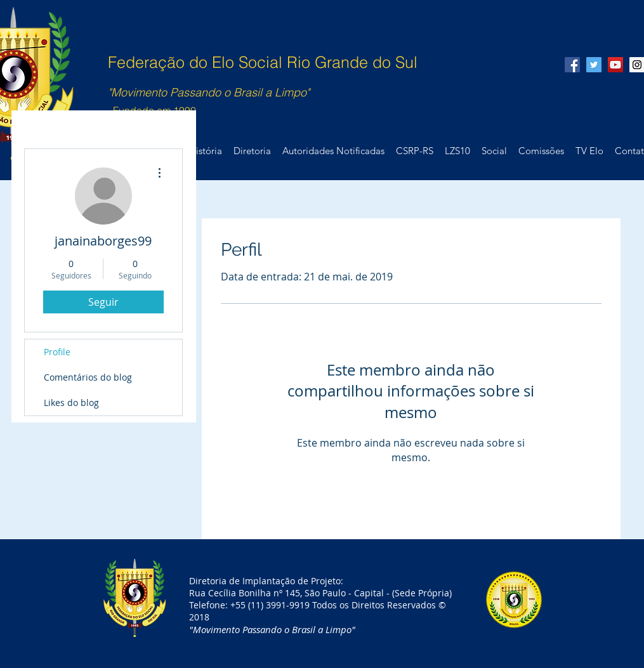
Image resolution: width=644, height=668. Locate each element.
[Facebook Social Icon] (572, 65)
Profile (57, 352)
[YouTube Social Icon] (615, 65)
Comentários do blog (88, 377)
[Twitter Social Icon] (594, 65)
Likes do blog (71, 403)
